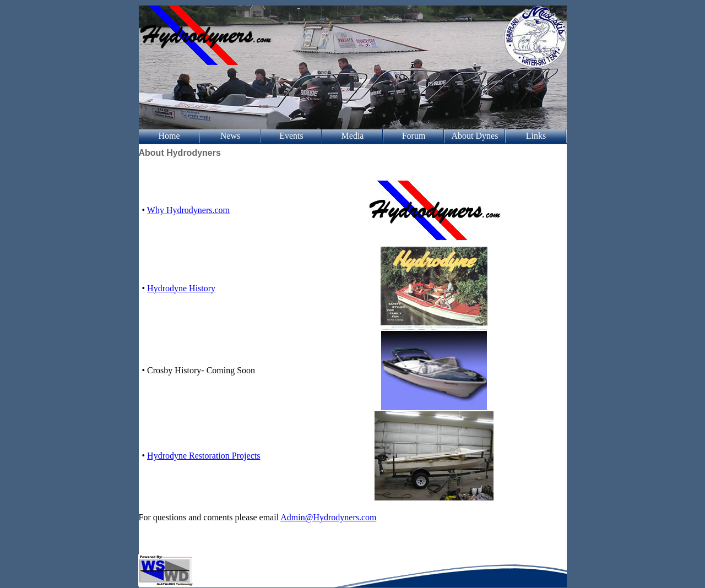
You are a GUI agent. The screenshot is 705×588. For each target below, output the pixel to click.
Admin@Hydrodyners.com (328, 517)
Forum (414, 136)
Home (169, 136)
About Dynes (475, 136)
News (230, 136)
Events (291, 136)
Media (353, 136)
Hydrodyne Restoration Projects (204, 456)
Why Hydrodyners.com (188, 210)
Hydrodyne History (181, 288)
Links (536, 136)
